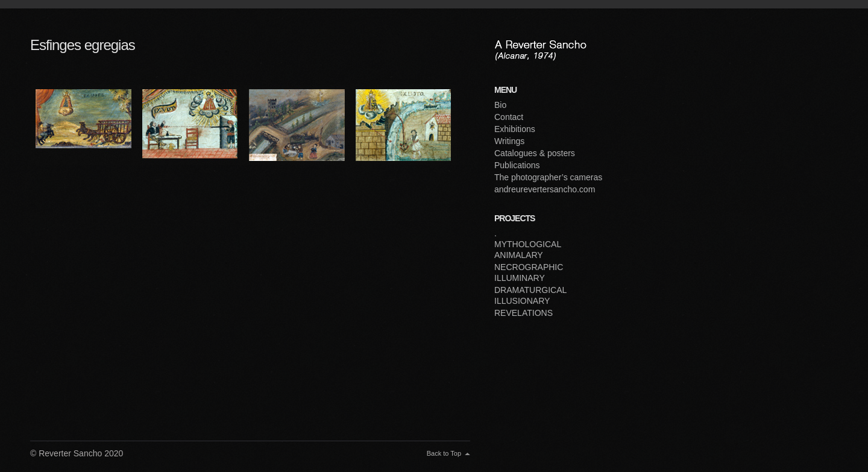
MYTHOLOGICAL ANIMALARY (528, 250)
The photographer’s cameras (548, 177)
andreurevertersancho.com (545, 189)
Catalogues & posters (535, 153)
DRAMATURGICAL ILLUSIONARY (530, 295)
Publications (517, 165)
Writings (509, 141)
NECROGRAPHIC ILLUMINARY (529, 272)
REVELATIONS (524, 313)
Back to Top (444, 453)
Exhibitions (515, 129)
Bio (500, 105)
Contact (509, 117)
